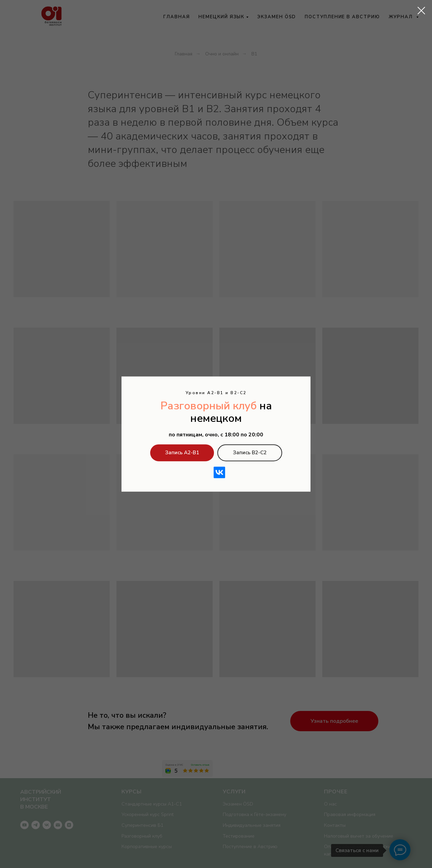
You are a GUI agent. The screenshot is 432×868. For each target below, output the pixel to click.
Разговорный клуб (209, 406)
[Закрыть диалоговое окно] (421, 11)
